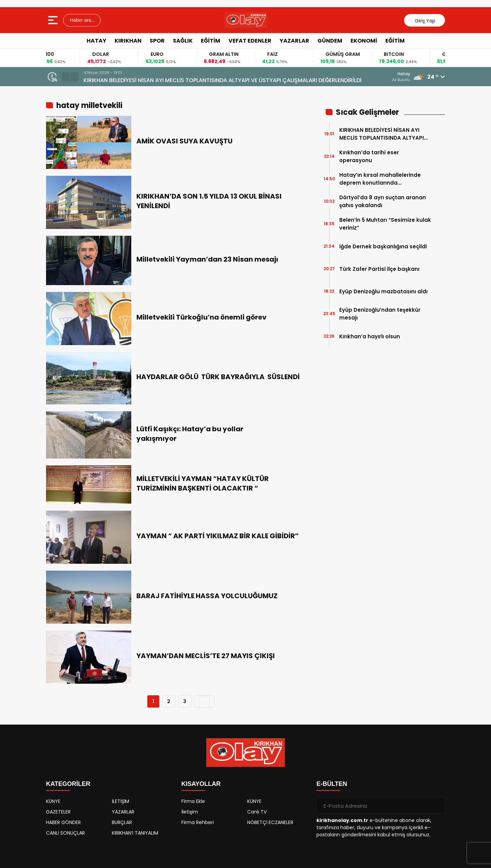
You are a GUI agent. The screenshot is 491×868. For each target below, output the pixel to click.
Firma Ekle (193, 801)
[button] (66, 77)
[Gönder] (437, 806)
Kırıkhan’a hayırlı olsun (370, 336)
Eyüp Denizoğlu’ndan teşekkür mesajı (380, 314)
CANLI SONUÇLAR (65, 833)
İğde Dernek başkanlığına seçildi (383, 246)
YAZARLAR (294, 41)
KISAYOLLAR (201, 784)
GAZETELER (58, 812)
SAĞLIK (183, 41)
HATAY (96, 41)
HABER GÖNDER (63, 822)
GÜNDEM (330, 41)
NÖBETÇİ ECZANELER (270, 822)
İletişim (190, 812)
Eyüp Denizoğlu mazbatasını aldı (383, 291)
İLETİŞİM (121, 801)
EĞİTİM (211, 41)
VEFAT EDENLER (250, 41)
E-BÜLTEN (332, 784)
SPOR (157, 41)
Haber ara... (82, 20)
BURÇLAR (122, 822)
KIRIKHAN (128, 41)
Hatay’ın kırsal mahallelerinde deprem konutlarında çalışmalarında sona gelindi (380, 179)
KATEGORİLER (68, 784)
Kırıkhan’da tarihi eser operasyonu (369, 156)
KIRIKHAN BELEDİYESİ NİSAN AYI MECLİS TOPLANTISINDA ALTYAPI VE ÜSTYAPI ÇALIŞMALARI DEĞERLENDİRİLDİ (222, 80)
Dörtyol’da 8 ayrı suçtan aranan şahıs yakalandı (383, 201)
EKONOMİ (364, 41)
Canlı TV (257, 812)
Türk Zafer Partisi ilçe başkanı (379, 269)
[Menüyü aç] (54, 20)
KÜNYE (53, 801)
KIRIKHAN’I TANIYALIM (135, 833)
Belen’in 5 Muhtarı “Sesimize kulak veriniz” (385, 224)
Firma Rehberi (198, 822)
